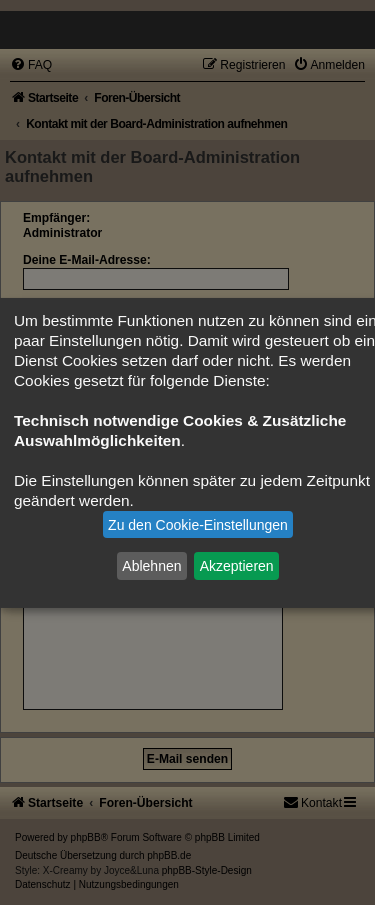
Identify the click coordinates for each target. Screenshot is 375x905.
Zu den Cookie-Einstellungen (198, 525)
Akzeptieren (237, 566)
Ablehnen (151, 566)
